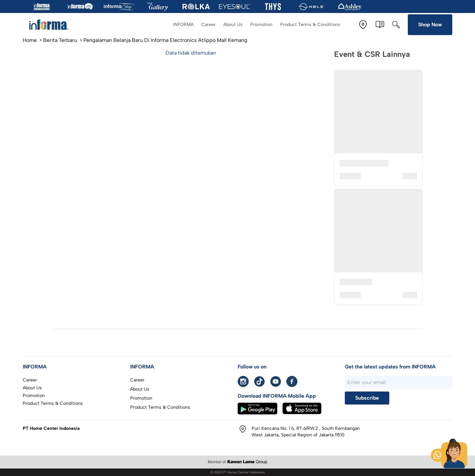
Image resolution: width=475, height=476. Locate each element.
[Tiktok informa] (259, 381)
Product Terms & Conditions (310, 25)
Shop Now (430, 25)
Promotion (261, 25)
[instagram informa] (243, 381)
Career (208, 25)
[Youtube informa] (276, 381)
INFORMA (183, 25)
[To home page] (52, 25)
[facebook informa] (292, 381)
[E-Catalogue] (380, 25)
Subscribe (367, 398)
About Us (233, 25)
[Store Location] (363, 25)
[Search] (396, 25)
